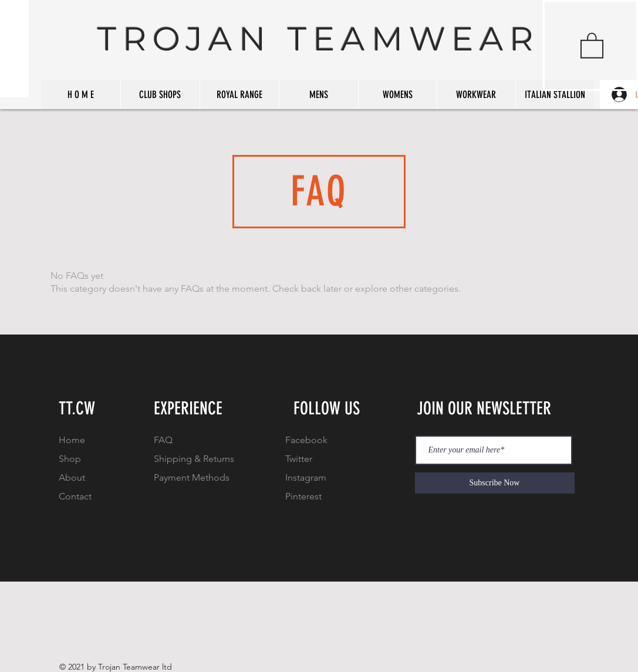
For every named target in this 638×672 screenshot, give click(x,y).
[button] (592, 45)
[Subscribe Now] (495, 483)
